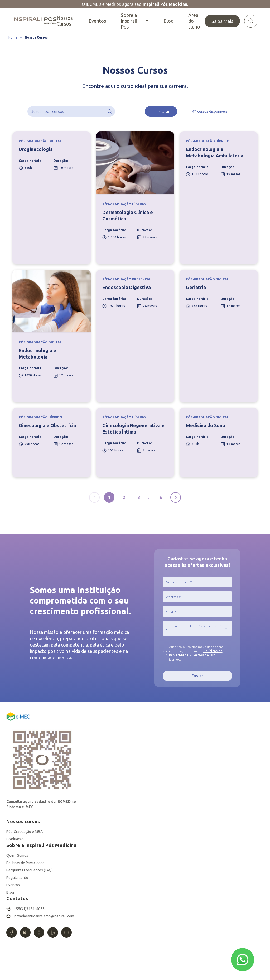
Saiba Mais (222, 21)
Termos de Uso (204, 655)
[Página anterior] (94, 497)
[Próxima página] (176, 497)
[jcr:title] (197, 582)
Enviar (197, 676)
